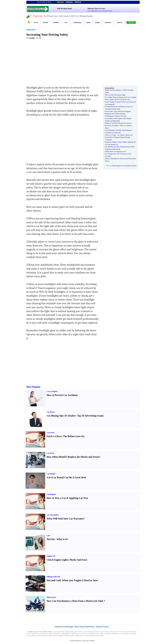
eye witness (42, 634)
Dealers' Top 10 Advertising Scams (86, 416)
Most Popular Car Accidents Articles (124, 166)
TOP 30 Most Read (64, 9)
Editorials (31, 30)
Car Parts (50, 453)
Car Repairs (51, 494)
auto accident (78, 632)
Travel (36, 22)
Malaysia (78, 2)
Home (88, 22)
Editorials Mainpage (64, 627)
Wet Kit (51, 539)
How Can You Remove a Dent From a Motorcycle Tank (75, 601)
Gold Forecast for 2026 (66, 16)
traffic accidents (75, 636)
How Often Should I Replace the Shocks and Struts (73, 457)
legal (91, 632)
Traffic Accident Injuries (113, 90)
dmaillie (32, 38)
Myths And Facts (78, 560)
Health (45, 22)
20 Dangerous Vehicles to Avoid (116, 116)
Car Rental (51, 474)
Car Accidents (52, 391)
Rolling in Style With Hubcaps (115, 114)
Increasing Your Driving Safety (47, 35)
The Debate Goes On (74, 436)
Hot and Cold (54, 580)
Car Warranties (53, 515)
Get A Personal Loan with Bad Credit (100, 11)
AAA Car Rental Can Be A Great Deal (66, 477)
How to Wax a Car (56, 498)
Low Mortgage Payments (85, 16)
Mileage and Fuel (53, 577)
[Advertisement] (51, 63)
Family (98, 22)
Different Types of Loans (96, 8)
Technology (77, 22)
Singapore (60, 2)
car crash (85, 632)
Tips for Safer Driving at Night (115, 95)
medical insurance (43, 636)
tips (112, 632)
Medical (56, 22)
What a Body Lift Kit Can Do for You (117, 99)
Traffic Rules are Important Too (115, 151)
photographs (66, 634)
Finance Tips (38, 16)
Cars (66, 22)
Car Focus (51, 433)
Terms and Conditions (89, 641)
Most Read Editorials (85, 627)
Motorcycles (51, 597)
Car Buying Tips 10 (57, 416)
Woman (131, 22)
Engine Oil (51, 556)
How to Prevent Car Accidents (62, 395)
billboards (117, 634)
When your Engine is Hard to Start (80, 580)
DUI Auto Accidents (112, 125)
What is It (62, 539)
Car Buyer (51, 412)
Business (108, 22)
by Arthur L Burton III (125, 135)
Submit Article (102, 627)
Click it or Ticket (111, 135)
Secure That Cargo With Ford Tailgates (118, 111)
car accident (125, 634)
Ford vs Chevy (54, 436)
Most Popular (33, 387)
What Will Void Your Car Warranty (65, 519)
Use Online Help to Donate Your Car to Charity (121, 97)
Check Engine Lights (57, 560)
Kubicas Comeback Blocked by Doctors (118, 123)
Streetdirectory (78, 641)
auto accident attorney (130, 632)
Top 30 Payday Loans (50, 16)
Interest (120, 22)
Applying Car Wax (78, 498)
